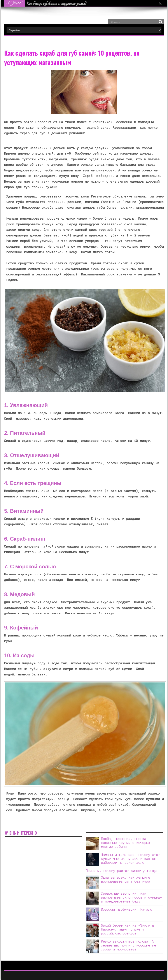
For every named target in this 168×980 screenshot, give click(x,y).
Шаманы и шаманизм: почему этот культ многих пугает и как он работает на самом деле (131, 859)
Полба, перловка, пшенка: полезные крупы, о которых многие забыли (126, 843)
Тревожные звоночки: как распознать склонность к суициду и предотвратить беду (132, 897)
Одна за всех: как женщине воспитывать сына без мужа (126, 879)
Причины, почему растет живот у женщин (122, 871)
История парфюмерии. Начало (127, 909)
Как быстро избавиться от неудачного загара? (57, 4)
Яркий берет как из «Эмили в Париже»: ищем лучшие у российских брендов (128, 929)
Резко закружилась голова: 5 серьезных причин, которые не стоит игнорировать (129, 945)
